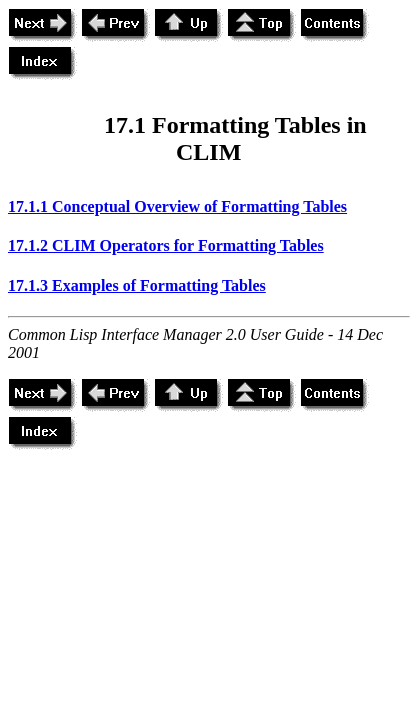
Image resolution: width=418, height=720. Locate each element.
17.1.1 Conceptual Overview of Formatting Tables (177, 206)
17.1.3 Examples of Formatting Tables (137, 285)
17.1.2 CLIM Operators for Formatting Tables (166, 245)
